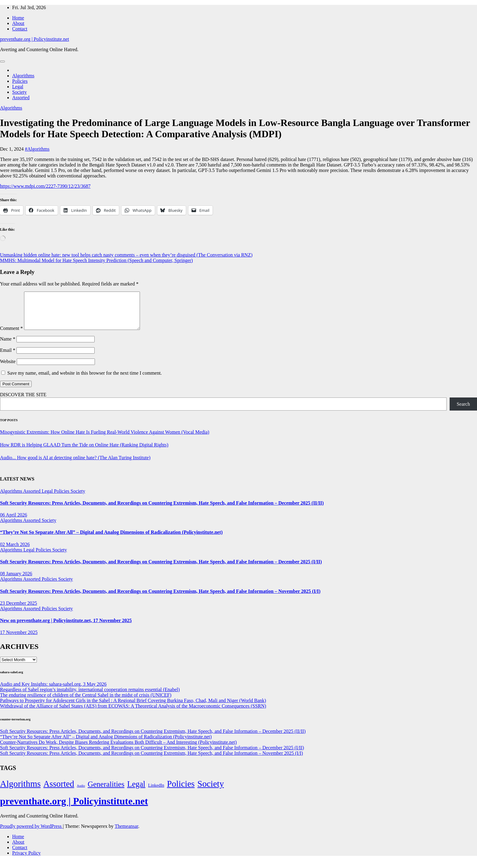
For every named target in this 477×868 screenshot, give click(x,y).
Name (8, 346)
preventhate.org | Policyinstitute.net (35, 39)
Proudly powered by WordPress (31, 833)
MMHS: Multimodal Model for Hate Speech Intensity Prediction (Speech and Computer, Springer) (96, 260)
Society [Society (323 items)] (211, 791)
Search (463, 411)
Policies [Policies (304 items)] (181, 791)
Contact (20, 29)
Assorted (21, 98)
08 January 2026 (16, 581)
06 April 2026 (14, 522)
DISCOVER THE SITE (23, 402)
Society (19, 92)
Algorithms (23, 76)
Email (8, 357)
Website (8, 369)
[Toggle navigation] (2, 61)
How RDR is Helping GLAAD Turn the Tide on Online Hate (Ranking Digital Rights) (84, 452)
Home (18, 18)
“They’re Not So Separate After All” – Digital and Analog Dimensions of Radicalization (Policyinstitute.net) (111, 539)
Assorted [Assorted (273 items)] (59, 791)
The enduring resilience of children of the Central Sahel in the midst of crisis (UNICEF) (86, 702)
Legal (18, 87)
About (18, 23)
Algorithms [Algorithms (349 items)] (20, 791)
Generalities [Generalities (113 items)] (106, 791)
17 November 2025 (19, 640)
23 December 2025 (19, 610)
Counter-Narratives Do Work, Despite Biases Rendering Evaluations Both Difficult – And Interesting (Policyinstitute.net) (118, 749)
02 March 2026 (15, 552)
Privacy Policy (26, 860)
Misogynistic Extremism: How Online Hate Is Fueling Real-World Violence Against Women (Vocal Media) (105, 439)
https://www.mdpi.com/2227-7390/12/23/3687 (45, 186)
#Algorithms (37, 149)
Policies (20, 81)
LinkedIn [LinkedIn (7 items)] (156, 793)
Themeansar (126, 833)
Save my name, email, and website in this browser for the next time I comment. (85, 380)
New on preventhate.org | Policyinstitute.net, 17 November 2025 (66, 628)
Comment (11, 336)
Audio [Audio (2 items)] (81, 793)
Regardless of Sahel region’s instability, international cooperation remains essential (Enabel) (90, 697)
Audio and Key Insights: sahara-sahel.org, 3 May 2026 (53, 691)
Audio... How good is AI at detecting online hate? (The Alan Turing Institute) (75, 465)
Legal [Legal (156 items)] (136, 791)
